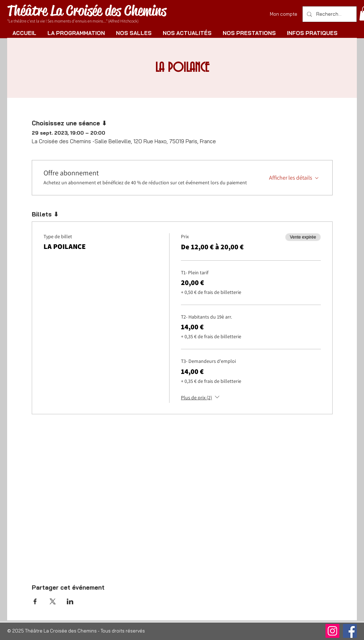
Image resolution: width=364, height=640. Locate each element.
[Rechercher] (329, 14)
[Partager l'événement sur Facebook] (35, 601)
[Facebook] (350, 631)
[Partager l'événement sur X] (53, 601)
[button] (76, 33)
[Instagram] (332, 631)
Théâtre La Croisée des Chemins (87, 11)
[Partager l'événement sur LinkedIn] (70, 601)
